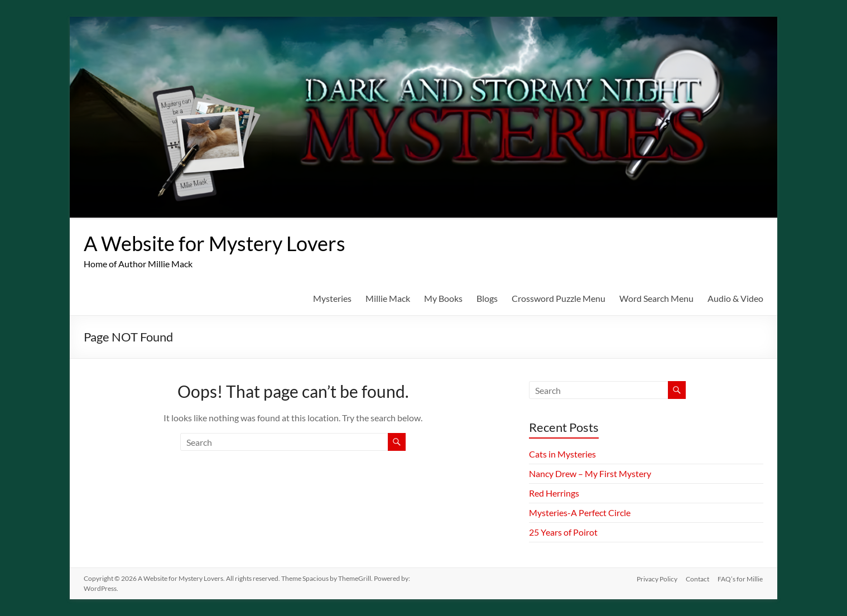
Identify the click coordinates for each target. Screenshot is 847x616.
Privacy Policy (656, 578)
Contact (697, 578)
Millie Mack (388, 298)
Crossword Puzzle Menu (559, 298)
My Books (443, 298)
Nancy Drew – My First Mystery (590, 473)
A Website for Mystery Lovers (215, 243)
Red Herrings (554, 493)
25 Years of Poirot (563, 532)
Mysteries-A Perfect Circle (580, 512)
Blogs (487, 298)
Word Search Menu (656, 298)
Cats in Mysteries (562, 454)
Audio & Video (735, 298)
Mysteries (332, 298)
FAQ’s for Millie (741, 578)
